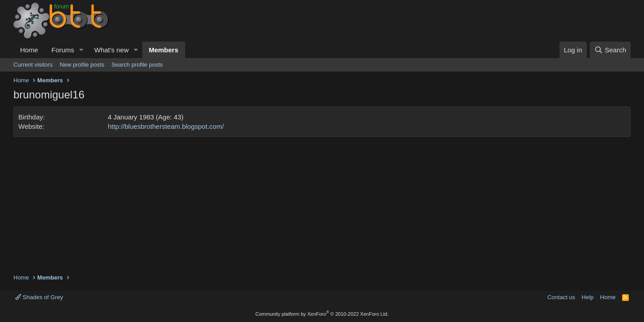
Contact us (561, 297)
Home (29, 50)
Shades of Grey (39, 297)
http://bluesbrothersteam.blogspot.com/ (166, 126)
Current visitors (33, 65)
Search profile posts (137, 65)
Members (164, 50)
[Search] (610, 50)
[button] (81, 50)
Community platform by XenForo (322, 314)
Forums (63, 50)
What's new (112, 50)
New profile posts (82, 65)
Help (588, 297)
